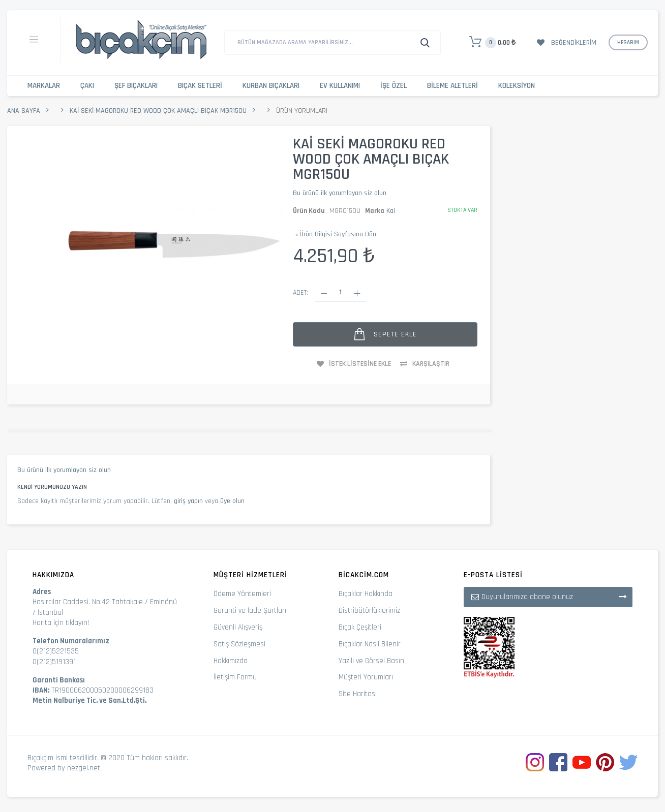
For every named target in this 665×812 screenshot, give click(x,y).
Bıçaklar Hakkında (366, 594)
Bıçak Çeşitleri (360, 627)
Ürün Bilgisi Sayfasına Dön (336, 234)
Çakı (87, 86)
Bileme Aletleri (452, 86)
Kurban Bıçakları (271, 86)
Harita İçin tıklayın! (61, 623)
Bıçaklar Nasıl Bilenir (370, 644)
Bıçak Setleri (200, 86)
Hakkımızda (231, 661)
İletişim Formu (235, 677)
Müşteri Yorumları (366, 677)
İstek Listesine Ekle (360, 364)
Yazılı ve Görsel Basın (371, 661)
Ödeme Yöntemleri (242, 594)
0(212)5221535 (56, 651)
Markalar (44, 86)
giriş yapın (188, 501)
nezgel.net (84, 768)
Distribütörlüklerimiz (369, 611)
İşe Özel (394, 86)
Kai (391, 211)
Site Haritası (358, 694)
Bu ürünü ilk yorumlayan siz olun (340, 193)
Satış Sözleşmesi (239, 644)
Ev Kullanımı (340, 86)
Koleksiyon (517, 86)
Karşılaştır (431, 364)
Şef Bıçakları (136, 86)
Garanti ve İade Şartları (250, 611)
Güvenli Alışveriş (238, 627)
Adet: (300, 293)
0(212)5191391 (54, 662)
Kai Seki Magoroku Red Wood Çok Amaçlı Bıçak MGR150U (158, 111)
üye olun (232, 501)
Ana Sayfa (24, 111)
